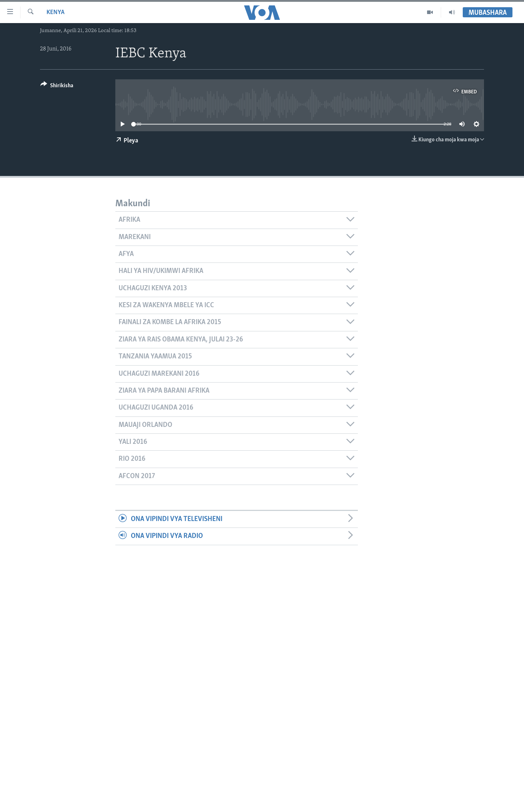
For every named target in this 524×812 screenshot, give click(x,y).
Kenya (55, 12)
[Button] (57, 87)
